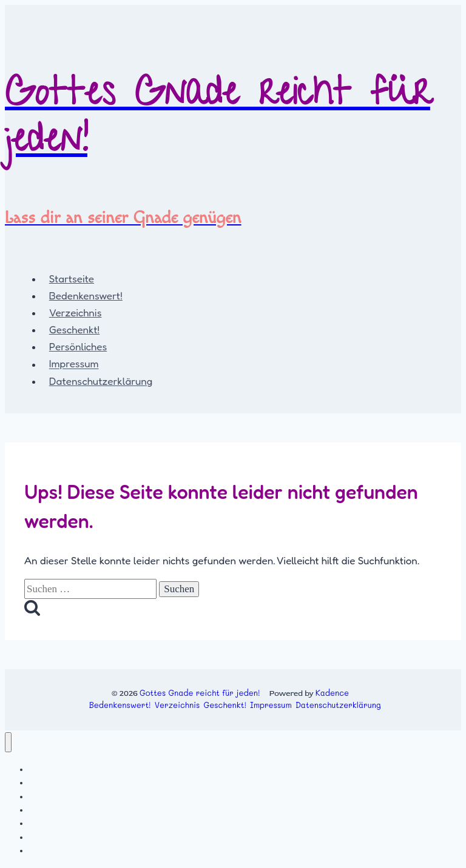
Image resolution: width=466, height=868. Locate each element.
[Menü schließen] (8, 742)
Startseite (72, 279)
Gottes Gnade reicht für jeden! (200, 693)
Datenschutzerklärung (101, 381)
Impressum (74, 364)
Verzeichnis (76, 312)
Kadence (332, 693)
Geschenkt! (74, 329)
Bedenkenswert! (86, 295)
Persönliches (78, 346)
